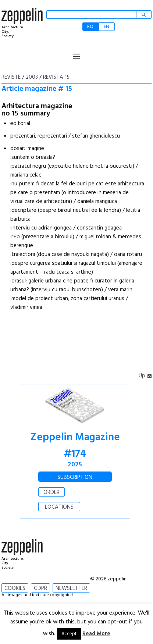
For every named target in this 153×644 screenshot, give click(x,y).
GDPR (40, 588)
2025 (75, 465)
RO (90, 27)
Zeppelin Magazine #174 (75, 446)
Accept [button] (69, 634)
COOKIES (15, 588)
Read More (96, 634)
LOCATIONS (59, 507)
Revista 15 (56, 77)
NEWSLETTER (71, 588)
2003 (32, 77)
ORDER (51, 492)
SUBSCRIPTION (75, 477)
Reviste (11, 77)
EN (106, 27)
